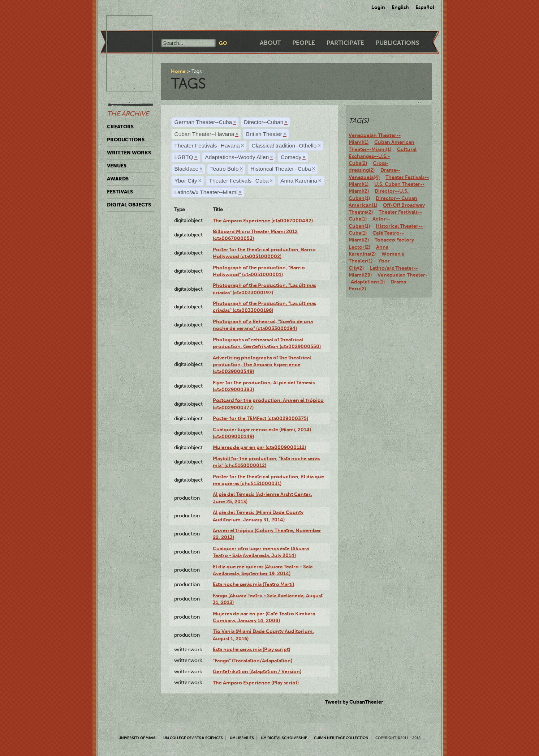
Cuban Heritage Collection (341, 738)
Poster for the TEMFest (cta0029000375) (260, 418)
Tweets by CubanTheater (354, 702)
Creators (120, 127)
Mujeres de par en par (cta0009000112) (259, 447)
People (304, 43)
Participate (345, 43)
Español (425, 7)
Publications (397, 43)
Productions (126, 140)
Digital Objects (129, 205)
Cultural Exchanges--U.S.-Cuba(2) (383, 156)
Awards (118, 179)
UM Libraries (242, 738)
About (270, 43)
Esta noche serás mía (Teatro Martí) (253, 584)
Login (378, 7)
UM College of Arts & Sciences (193, 738)
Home (178, 71)
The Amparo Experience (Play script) (256, 683)
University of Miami (137, 738)
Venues (117, 166)
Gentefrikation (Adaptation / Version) (257, 671)
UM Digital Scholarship (284, 738)
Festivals (120, 192)
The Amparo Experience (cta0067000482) (263, 221)
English (400, 7)
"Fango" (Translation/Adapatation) (253, 661)
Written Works (129, 153)
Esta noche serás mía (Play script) (251, 649)
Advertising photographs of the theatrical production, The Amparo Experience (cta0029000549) (262, 365)
